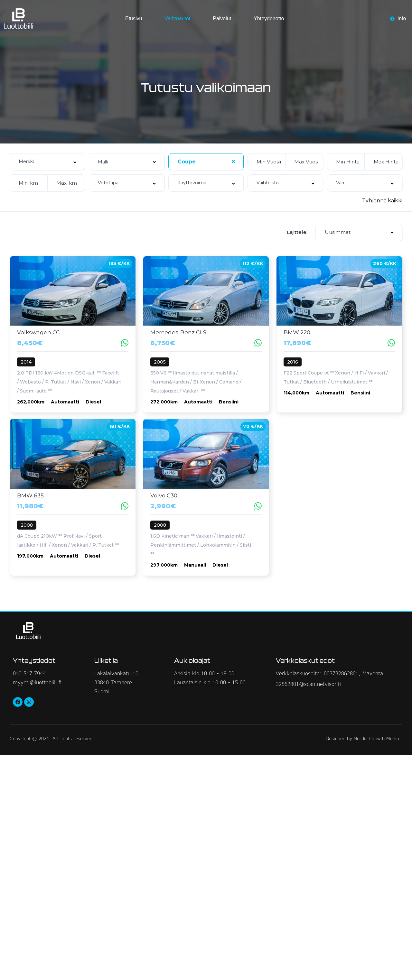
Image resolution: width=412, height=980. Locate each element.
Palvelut (222, 18)
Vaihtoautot (177, 18)
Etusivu (134, 18)
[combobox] (47, 162)
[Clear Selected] (233, 162)
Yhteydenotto (269, 18)
